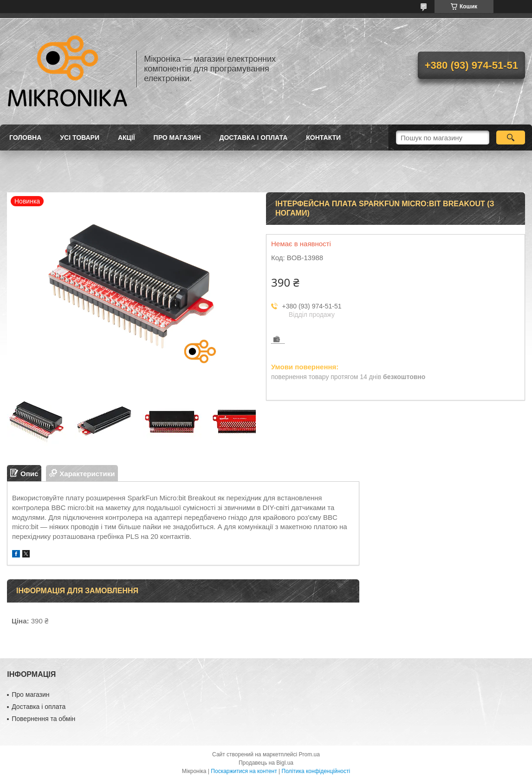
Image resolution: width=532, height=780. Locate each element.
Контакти (323, 138)
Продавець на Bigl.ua (266, 763)
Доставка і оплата (254, 138)
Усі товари (80, 138)
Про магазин (177, 138)
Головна (25, 138)
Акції (127, 138)
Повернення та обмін (43, 719)
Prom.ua (309, 754)
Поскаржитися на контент (244, 771)
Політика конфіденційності (316, 771)
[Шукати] (511, 138)
